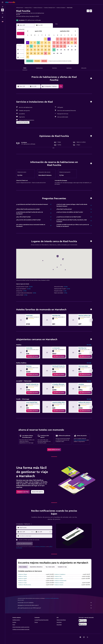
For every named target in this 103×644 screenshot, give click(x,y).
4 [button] (31, 43)
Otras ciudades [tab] (23, 567)
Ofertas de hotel (20, 8)
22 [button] (45, 50)
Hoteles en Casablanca (60, 574)
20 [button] (38, 50)
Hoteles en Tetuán (23, 576)
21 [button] (42, 50)
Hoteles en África (28, 8)
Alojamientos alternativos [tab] (36, 567)
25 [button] (31, 53)
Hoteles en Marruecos (38, 8)
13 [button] (38, 46)
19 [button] (35, 50)
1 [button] (45, 39)
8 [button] (46, 43)
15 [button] (46, 46)
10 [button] (28, 46)
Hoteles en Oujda (22, 583)
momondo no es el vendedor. (55, 603)
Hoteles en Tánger (23, 574)
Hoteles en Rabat (22, 581)
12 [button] (35, 46)
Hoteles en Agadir (23, 579)
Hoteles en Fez (58, 576)
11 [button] (31, 46)
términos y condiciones (40, 547)
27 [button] (38, 53)
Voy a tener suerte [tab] (50, 567)
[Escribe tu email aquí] (36, 536)
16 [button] (49, 46)
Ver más (89, 345)
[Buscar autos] (3, 13)
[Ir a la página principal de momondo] (10, 2)
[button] (3, 2)
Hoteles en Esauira (59, 585)
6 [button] (38, 43)
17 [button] (28, 50)
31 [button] (28, 57)
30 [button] (49, 53)
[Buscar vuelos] (3, 7)
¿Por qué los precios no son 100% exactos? (55, 608)
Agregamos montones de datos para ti (55, 605)
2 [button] (49, 39)
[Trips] (3, 17)
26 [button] (35, 53)
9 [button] (49, 43)
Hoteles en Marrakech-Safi (49, 8)
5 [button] (35, 43)
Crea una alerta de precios (80, 440)
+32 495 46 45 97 (21, 18)
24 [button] (28, 53)
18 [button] (31, 50)
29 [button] (45, 53)
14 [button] (42, 46)
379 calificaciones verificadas (33, 20)
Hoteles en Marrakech (61, 8)
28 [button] (42, 53)
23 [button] (49, 50)
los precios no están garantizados (52, 598)
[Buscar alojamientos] (3, 10)
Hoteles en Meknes (59, 583)
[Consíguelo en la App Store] (83, 624)
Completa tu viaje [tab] (62, 567)
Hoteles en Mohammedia (60, 581)
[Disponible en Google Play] (83, 621)
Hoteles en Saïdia (58, 579)
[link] (33, 356)
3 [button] (28, 43)
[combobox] (36, 528)
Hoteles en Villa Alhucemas (25, 585)
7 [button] (42, 43)
